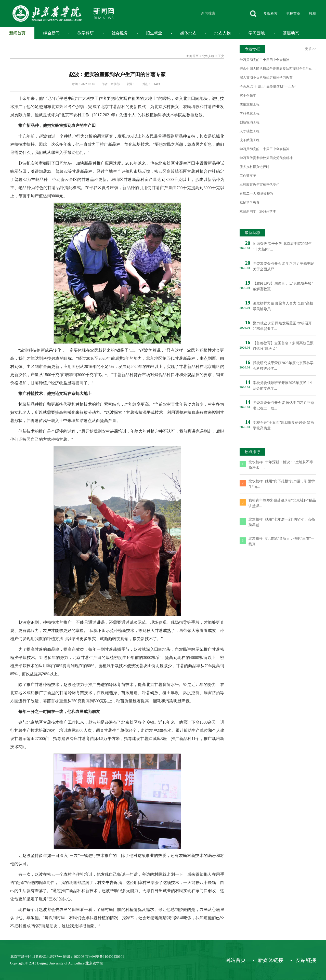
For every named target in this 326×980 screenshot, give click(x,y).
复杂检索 (270, 14)
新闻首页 (17, 33)
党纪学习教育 (250, 202)
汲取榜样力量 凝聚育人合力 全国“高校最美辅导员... (283, 306)
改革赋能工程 (250, 140)
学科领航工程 (250, 113)
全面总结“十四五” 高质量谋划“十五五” (268, 87)
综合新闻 (51, 33)
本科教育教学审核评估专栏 (259, 185)
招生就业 (154, 33)
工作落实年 (248, 176)
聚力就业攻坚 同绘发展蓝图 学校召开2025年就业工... (282, 326)
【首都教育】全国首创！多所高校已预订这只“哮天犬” (283, 346)
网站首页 (236, 960)
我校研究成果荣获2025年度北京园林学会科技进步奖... (283, 366)
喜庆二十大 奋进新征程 (257, 194)
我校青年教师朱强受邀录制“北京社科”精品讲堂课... (282, 503)
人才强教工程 (250, 131)
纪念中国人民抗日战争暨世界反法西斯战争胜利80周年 (278, 69)
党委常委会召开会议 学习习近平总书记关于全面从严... (284, 266)
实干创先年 (248, 95)
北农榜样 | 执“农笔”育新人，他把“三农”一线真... (282, 541)
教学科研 (86, 33)
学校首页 (293, 14)
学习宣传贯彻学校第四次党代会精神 (266, 158)
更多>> (310, 49)
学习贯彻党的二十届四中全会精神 (264, 60)
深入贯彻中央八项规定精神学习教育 (266, 78)
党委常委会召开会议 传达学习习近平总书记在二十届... (284, 406)
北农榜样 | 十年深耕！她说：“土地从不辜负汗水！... (281, 465)
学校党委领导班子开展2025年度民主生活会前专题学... (283, 386)
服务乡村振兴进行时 (255, 167)
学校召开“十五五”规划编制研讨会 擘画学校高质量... (283, 425)
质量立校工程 (250, 104)
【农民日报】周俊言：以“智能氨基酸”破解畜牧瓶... (283, 286)
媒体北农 (188, 33)
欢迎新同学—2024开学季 (258, 211)
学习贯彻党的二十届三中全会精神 (264, 149)
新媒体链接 (271, 960)
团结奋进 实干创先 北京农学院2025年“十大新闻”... (282, 247)
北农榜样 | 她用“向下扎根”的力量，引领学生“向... (282, 484)
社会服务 (120, 33)
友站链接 (306, 960)
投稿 (312, 14)
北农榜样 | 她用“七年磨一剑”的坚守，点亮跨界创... (282, 522)
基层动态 (291, 33)
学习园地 (257, 33)
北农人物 (223, 33)
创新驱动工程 (250, 122)
